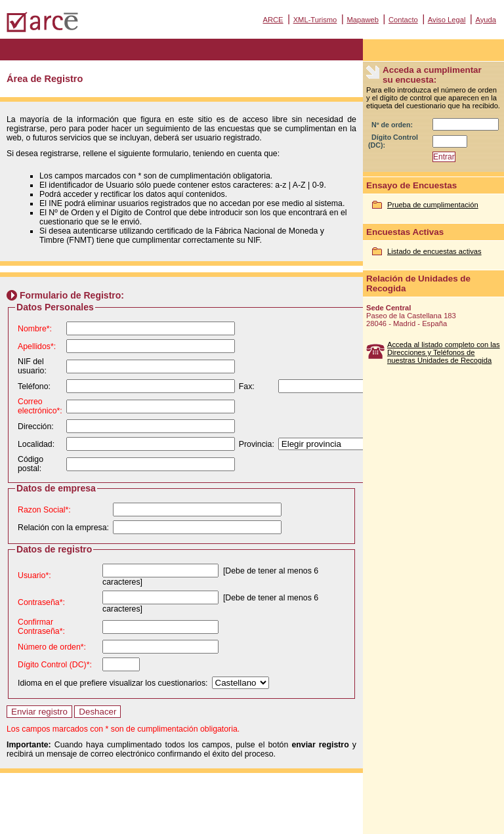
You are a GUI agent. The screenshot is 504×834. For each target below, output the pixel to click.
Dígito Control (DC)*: (55, 665)
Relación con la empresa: (63, 528)
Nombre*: (35, 329)
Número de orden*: (52, 647)
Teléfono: (34, 386)
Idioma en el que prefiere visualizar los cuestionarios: (113, 683)
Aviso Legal (447, 20)
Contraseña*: (41, 602)
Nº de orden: (392, 125)
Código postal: (31, 464)
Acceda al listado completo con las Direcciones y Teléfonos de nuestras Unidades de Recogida (444, 352)
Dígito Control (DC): (393, 141)
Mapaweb (363, 20)
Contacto (403, 20)
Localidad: (36, 444)
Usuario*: (34, 575)
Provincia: (257, 444)
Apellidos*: (37, 346)
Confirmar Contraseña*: (41, 627)
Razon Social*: (44, 510)
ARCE (273, 20)
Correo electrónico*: (40, 406)
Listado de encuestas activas (434, 251)
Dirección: (36, 427)
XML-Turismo (315, 20)
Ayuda (486, 20)
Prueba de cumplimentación (433, 205)
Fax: (247, 386)
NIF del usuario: (32, 366)
